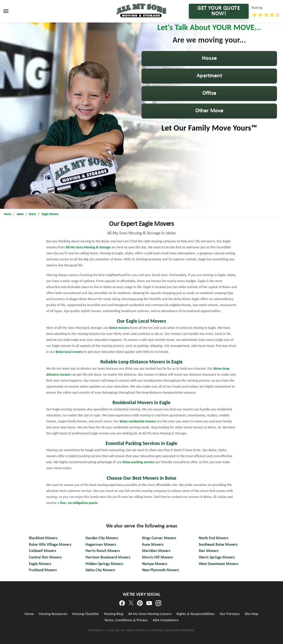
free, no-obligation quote (79, 503)
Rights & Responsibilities (196, 614)
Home (29, 614)
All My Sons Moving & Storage (88, 247)
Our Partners (230, 614)
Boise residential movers (138, 421)
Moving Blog (114, 614)
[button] (209, 59)
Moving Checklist (86, 614)
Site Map (252, 614)
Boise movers (119, 328)
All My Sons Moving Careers (150, 614)
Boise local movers (69, 352)
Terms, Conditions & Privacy (126, 620)
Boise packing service (138, 462)
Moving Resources (53, 614)
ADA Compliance (166, 620)
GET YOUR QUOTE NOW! (219, 11)
